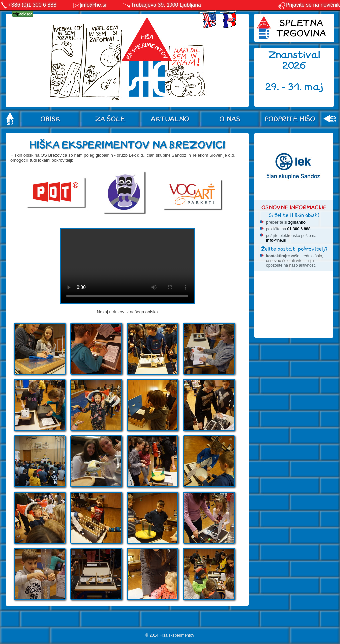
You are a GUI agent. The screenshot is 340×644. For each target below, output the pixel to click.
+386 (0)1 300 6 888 (32, 5)
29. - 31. (285, 87)
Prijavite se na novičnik (309, 5)
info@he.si (94, 5)
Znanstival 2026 (294, 60)
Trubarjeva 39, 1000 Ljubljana (166, 5)
